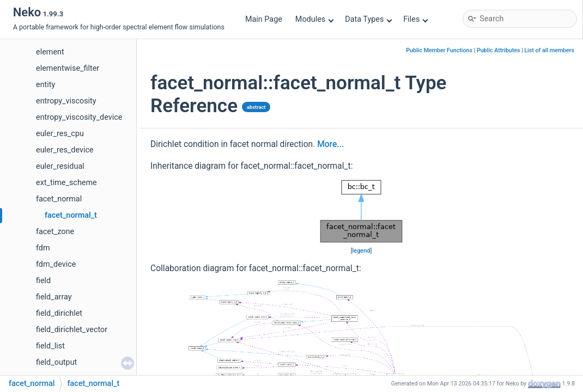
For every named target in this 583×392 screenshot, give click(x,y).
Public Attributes (499, 50)
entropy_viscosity (66, 101)
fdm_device (56, 264)
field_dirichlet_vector (72, 330)
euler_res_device (65, 150)
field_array (54, 297)
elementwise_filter (68, 68)
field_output (56, 362)
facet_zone (55, 232)
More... (330, 144)
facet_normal (59, 199)
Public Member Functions (439, 50)
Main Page (264, 19)
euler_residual (60, 166)
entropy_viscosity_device (79, 117)
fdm (43, 248)
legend (362, 251)
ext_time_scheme (66, 183)
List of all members (549, 50)
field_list (50, 346)
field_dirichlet (59, 313)
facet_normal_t (71, 215)
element (50, 52)
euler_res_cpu (60, 134)
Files (415, 19)
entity (45, 85)
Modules (315, 19)
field (43, 281)
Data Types (369, 19)
